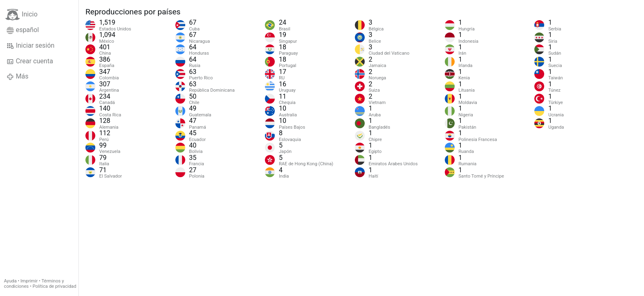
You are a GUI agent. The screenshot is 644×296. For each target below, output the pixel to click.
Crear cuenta (30, 61)
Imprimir (29, 281)
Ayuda (10, 281)
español (23, 30)
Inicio (21, 15)
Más (17, 76)
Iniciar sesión (31, 46)
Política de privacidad (54, 286)
